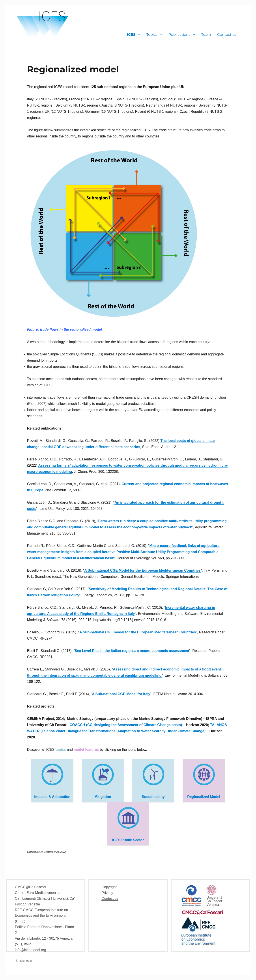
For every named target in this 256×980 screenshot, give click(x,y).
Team (206, 35)
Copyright (109, 887)
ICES (131, 35)
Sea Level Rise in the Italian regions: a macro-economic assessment (132, 651)
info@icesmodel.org (30, 950)
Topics (152, 35)
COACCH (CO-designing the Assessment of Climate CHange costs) (125, 725)
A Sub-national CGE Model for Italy (121, 694)
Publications (179, 35)
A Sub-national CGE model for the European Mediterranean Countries (138, 632)
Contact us (227, 35)
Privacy (107, 893)
